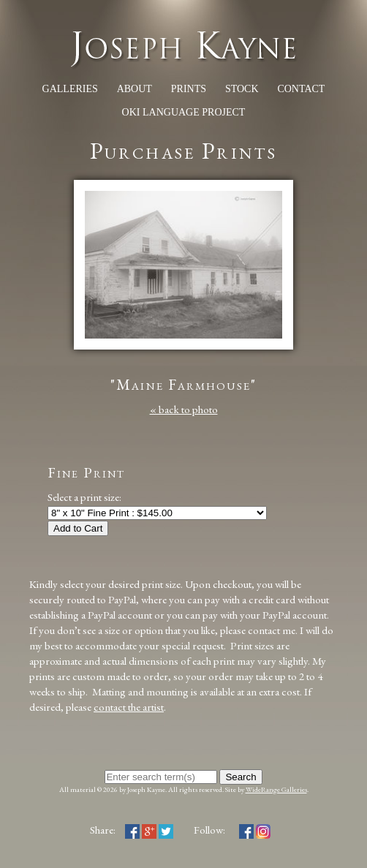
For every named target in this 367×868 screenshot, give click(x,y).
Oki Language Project (184, 112)
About (135, 89)
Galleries (70, 89)
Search (241, 777)
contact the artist (129, 707)
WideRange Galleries (276, 789)
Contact (301, 89)
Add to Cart (78, 528)
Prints (189, 89)
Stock (242, 89)
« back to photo (184, 409)
